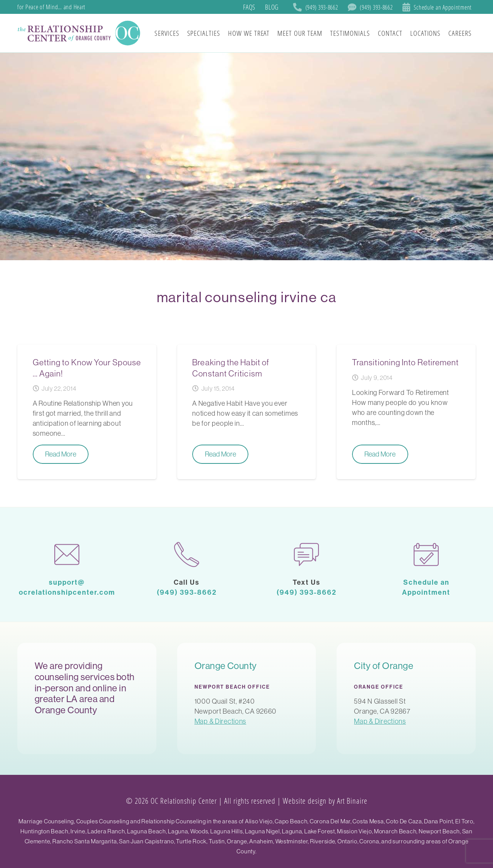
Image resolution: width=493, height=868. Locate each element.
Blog (272, 7)
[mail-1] (67, 554)
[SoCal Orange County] (80, 33)
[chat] (306, 554)
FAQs (249, 7)
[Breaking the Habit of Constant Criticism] (247, 412)
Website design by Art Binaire (325, 801)
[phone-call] (187, 554)
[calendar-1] (426, 554)
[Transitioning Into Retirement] (406, 412)
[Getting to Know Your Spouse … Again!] (87, 412)
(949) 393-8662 (187, 592)
